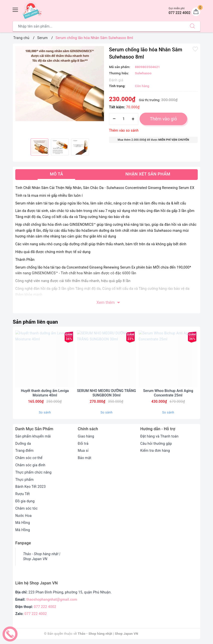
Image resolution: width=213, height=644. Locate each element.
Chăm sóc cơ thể (29, 458)
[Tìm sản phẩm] (99, 26)
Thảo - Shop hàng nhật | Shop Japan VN (42, 556)
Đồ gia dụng (25, 501)
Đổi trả (83, 444)
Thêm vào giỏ (163, 119)
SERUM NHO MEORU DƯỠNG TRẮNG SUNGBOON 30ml (107, 393)
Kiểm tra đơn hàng (155, 451)
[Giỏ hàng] (196, 12)
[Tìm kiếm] (192, 26)
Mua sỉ (83, 451)
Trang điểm (24, 451)
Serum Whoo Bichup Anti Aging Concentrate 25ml (168, 393)
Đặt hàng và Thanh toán (159, 436)
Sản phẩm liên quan (35, 322)
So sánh (45, 412)
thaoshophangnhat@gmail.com (52, 599)
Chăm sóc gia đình (30, 465)
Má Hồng (23, 523)
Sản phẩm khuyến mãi (33, 436)
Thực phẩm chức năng (33, 472)
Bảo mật (84, 458)
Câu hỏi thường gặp (156, 444)
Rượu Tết (23, 494)
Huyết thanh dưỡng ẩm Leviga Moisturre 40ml (45, 393)
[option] (60, 84)
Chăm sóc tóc (26, 508)
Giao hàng (86, 436)
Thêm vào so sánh (124, 130)
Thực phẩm (24, 480)
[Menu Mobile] (16, 9)
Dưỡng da (23, 444)
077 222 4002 (45, 607)
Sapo (165, 634)
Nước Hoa (23, 516)
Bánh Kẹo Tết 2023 (30, 487)
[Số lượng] (124, 119)
